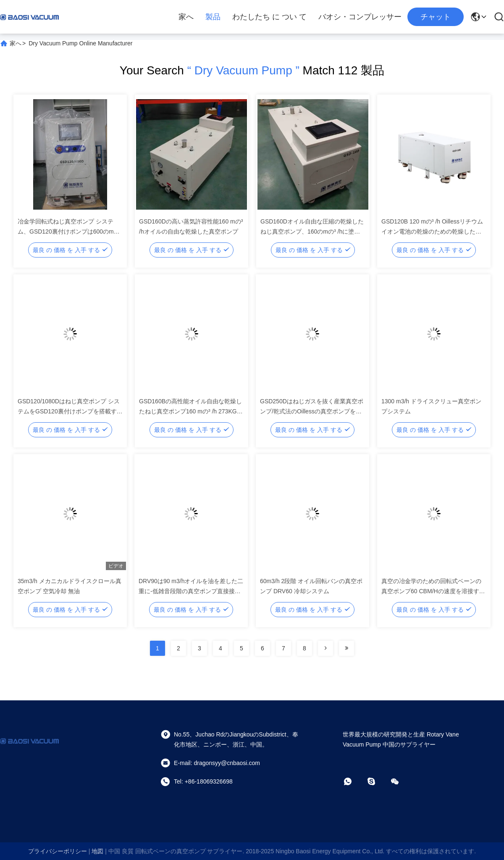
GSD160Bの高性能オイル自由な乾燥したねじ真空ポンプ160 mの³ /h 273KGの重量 (191, 411)
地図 (97, 851)
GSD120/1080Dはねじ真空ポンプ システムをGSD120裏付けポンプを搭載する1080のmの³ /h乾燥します (70, 411)
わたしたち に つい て (269, 17)
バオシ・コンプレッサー (360, 17)
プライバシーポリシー (58, 851)
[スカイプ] (377, 781)
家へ (186, 17)
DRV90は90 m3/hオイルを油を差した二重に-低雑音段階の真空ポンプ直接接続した (191, 591)
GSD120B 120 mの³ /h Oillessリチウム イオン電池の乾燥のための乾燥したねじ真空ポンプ (432, 231)
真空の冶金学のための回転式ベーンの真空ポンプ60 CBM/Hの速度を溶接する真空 (433, 591)
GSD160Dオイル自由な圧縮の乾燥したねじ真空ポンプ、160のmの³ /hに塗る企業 (312, 231)
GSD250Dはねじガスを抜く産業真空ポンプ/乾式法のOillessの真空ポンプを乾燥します (312, 411)
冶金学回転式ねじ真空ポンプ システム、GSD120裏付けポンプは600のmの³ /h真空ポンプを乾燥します (70, 231)
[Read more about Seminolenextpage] (325, 648)
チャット (436, 17)
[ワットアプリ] (354, 781)
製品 (213, 17)
